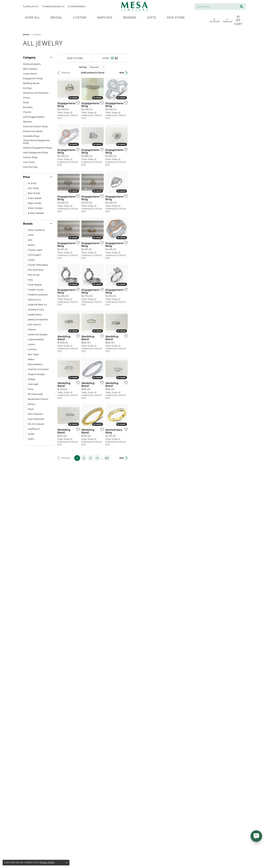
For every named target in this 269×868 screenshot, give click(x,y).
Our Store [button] (176, 17)
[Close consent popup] (67, 863)
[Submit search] (241, 7)
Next (240, 73)
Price (27, 177)
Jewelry (26, 34)
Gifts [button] (152, 17)
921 (166, 708)
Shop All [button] (32, 17)
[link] (31, 7)
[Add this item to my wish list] (116, 142)
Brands (28, 224)
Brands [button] (130, 17)
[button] (215, 21)
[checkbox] (30, 183)
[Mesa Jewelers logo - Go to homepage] (134, 7)
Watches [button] (105, 17)
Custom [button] (80, 17)
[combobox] (216, 7)
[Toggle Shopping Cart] (238, 21)
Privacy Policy (47, 862)
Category (29, 57)
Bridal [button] (56, 17)
